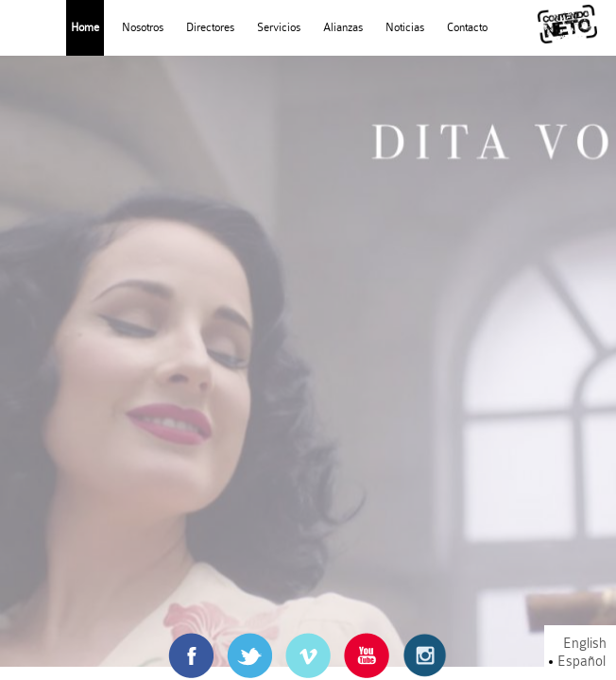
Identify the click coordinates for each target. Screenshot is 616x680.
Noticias (405, 27)
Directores (210, 27)
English (585, 644)
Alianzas (343, 27)
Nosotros (143, 27)
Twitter (249, 642)
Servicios (279, 27)
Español (582, 662)
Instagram (425, 642)
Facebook (191, 642)
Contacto (467, 27)
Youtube (367, 642)
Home (85, 27)
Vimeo (308, 642)
